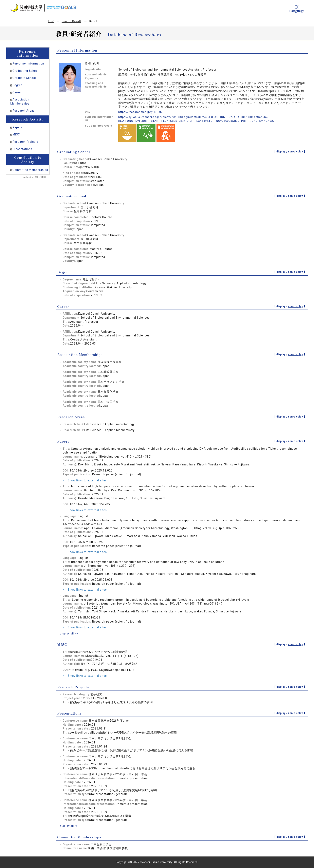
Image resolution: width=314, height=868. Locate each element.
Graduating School (26, 71)
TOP (51, 21)
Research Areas (24, 111)
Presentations (22, 149)
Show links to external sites (85, 480)
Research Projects (25, 142)
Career (17, 92)
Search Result (71, 21)
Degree (17, 85)
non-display (295, 152)
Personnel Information (28, 63)
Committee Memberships (30, 170)
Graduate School (24, 78)
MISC (16, 134)
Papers (17, 127)
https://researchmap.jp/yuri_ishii (141, 112)
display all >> (69, 633)
